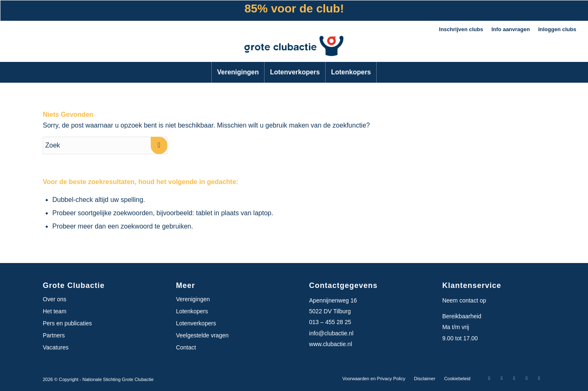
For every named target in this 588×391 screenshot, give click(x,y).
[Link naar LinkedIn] (527, 378)
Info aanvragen (510, 29)
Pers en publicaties (67, 323)
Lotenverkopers (196, 323)
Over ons (55, 299)
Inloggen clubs (557, 29)
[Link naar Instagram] (502, 378)
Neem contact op (464, 300)
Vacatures (56, 347)
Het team (55, 311)
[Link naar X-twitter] (514, 378)
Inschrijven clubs (461, 29)
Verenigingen (193, 299)
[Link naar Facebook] (489, 378)
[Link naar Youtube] (539, 378)
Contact (186, 347)
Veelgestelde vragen (202, 335)
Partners (54, 335)
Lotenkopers (192, 311)
